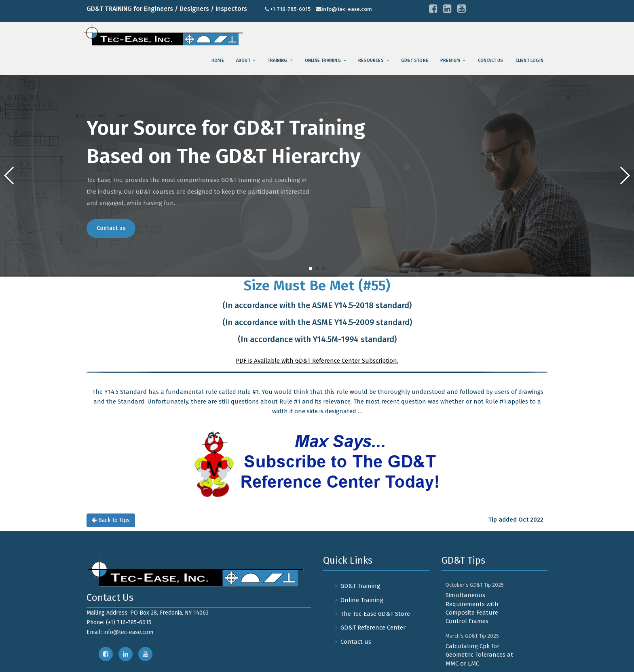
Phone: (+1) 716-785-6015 (119, 622)
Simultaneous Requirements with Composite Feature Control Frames (472, 608)
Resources (371, 60)
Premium (450, 60)
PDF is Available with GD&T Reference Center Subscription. (317, 361)
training (278, 60)
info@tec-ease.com (347, 9)
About (243, 60)
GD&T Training (360, 586)
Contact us (491, 60)
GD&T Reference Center (373, 628)
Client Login (529, 60)
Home (218, 60)
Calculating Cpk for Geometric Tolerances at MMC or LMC (479, 655)
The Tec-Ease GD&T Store (375, 614)
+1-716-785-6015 (290, 9)
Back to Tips (111, 520)
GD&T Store (415, 60)
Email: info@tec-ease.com (120, 632)
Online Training (323, 60)
